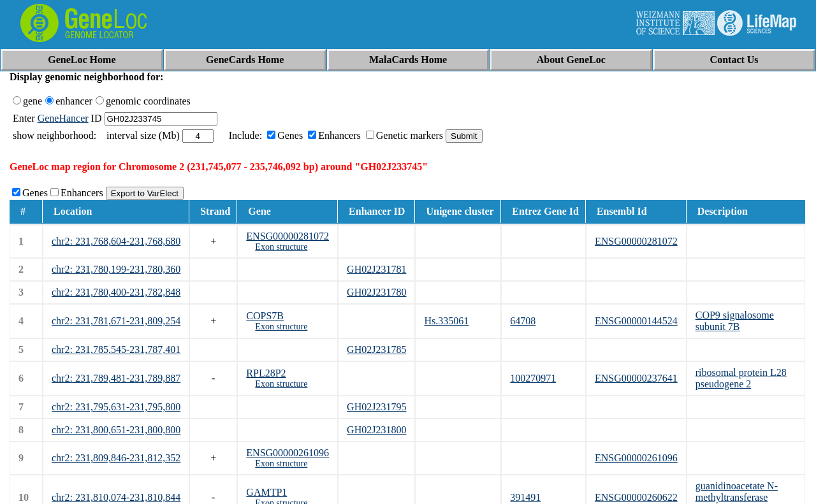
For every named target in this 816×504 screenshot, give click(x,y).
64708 (523, 321)
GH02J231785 (376, 349)
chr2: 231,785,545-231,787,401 (116, 349)
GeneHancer (63, 118)
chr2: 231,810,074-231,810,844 (116, 497)
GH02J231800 (376, 430)
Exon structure (281, 247)
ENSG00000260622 (636, 497)
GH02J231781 (376, 269)
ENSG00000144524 (636, 321)
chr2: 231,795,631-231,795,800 (116, 407)
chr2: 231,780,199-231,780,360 (116, 269)
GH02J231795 (376, 407)
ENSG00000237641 (636, 378)
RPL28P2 (266, 373)
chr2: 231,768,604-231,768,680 (116, 241)
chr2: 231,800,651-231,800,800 (116, 430)
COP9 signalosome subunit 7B (735, 321)
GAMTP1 (266, 492)
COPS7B (265, 316)
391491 (525, 497)
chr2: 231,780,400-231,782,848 (116, 292)
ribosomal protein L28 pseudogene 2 (741, 378)
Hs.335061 (446, 321)
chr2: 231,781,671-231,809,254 (116, 321)
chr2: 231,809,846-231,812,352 (116, 458)
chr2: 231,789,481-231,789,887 (116, 378)
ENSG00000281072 (288, 236)
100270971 (533, 378)
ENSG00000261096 (288, 453)
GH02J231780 (376, 292)
